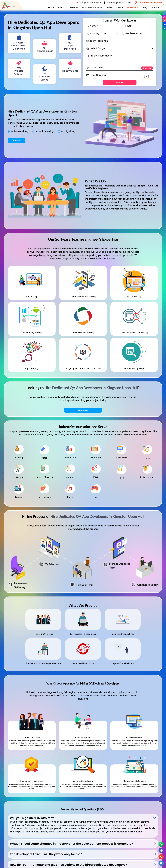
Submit (120, 82)
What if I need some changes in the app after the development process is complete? (71, 844)
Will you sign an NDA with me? (32, 818)
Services (74, 7)
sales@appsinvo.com (119, 3)
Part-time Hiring (45, 131)
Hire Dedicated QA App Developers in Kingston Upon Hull (91, 388)
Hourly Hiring (68, 131)
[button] (161, 863)
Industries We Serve (92, 7)
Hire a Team (133, 7)
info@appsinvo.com (91, 3)
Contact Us (156, 8)
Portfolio (62, 7)
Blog (145, 7)
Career (109, 7)
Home (51, 7)
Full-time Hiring (20, 131)
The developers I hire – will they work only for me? (46, 854)
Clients (120, 7)
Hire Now (16, 141)
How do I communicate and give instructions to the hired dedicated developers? (68, 865)
